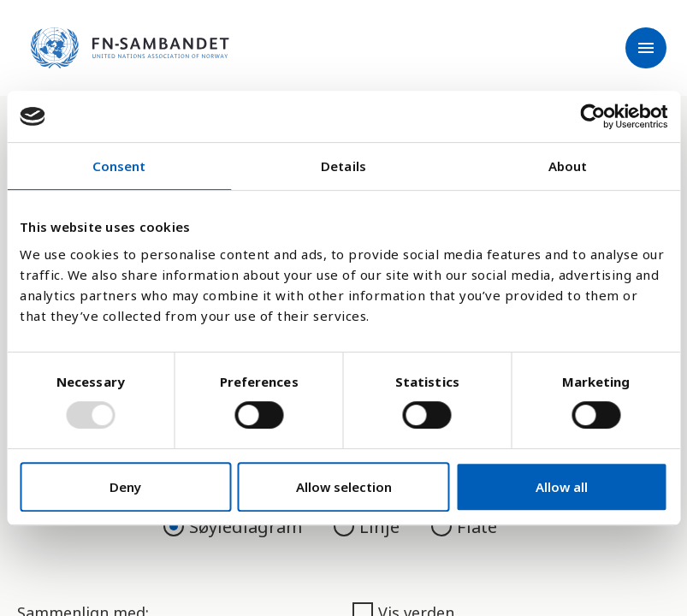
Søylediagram (235, 527)
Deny (125, 487)
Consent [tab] (119, 166)
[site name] (130, 48)
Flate (464, 527)
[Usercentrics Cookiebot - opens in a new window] (592, 116)
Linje (369, 527)
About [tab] (568, 166)
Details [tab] (343, 166)
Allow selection (344, 487)
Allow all (562, 487)
